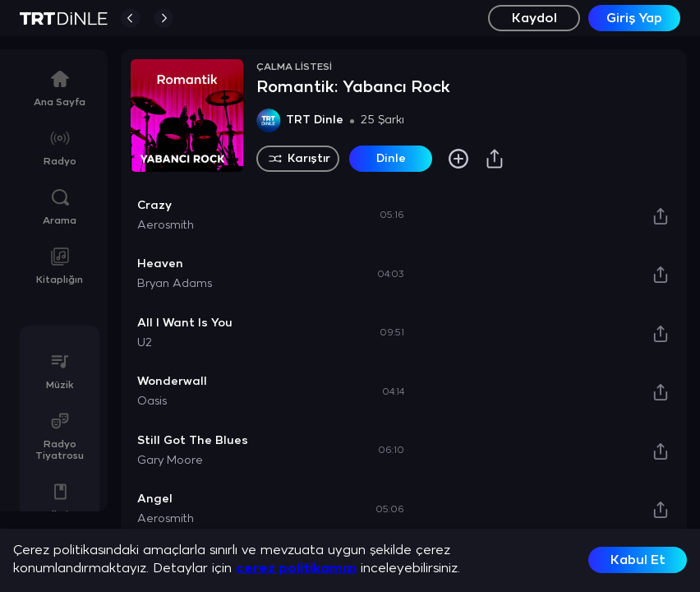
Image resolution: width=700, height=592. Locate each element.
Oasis (152, 402)
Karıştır (298, 159)
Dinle (391, 159)
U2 (145, 343)
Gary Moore (170, 461)
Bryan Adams (175, 284)
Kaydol (534, 18)
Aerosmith (166, 226)
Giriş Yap (634, 18)
